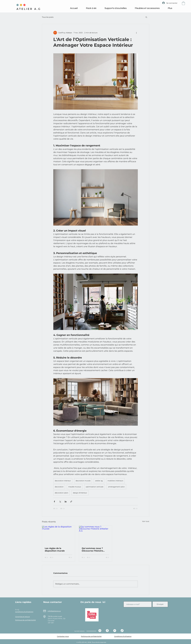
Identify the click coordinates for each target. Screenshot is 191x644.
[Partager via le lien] (71, 502)
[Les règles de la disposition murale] (59, 535)
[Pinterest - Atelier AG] (115, 631)
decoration (59, 487)
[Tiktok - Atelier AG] (122, 631)
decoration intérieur (63, 481)
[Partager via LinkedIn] (66, 502)
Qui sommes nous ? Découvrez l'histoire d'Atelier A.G (92, 550)
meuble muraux (75, 487)
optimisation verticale (95, 487)
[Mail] (45, 611)
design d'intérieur (80, 493)
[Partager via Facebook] (54, 502)
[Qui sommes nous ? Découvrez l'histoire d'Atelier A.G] (95, 535)
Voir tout (146, 521)
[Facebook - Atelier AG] (107, 631)
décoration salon (61, 493)
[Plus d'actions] (136, 33)
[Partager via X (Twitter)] (60, 502)
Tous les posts (48, 17)
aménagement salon (116, 487)
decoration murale (83, 481)
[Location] (45, 617)
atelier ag (99, 481)
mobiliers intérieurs (115, 481)
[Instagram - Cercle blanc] (100, 631)
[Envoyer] (160, 604)
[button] (183, 3)
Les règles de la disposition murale (55, 550)
